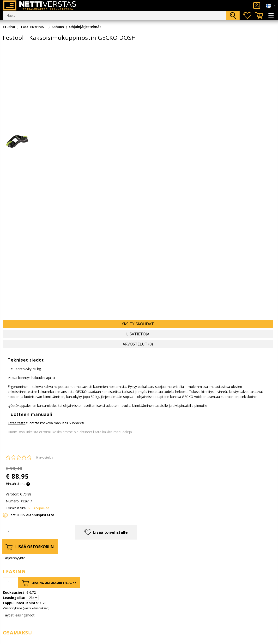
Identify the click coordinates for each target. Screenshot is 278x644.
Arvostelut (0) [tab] (138, 344)
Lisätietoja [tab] (138, 334)
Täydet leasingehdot (19, 615)
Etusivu (9, 27)
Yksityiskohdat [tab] (138, 324)
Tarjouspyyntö (14, 558)
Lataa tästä (17, 423)
